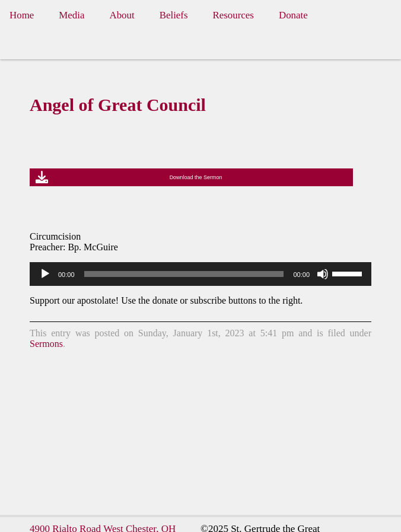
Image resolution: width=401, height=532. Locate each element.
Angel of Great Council (118, 105)
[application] (200, 274)
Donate (293, 15)
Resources (233, 15)
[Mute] (323, 274)
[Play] (45, 274)
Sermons (46, 344)
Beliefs (174, 15)
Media (71, 15)
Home (22, 15)
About (122, 15)
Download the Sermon (196, 177)
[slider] (184, 274)
